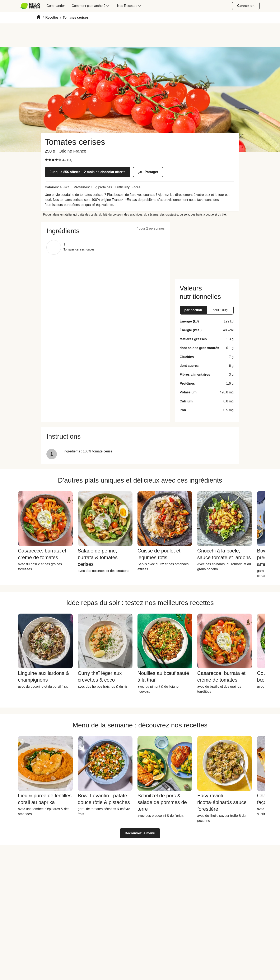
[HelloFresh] (30, 6)
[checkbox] (46, 160)
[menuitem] (32, 6)
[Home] (39, 18)
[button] (106, 231)
